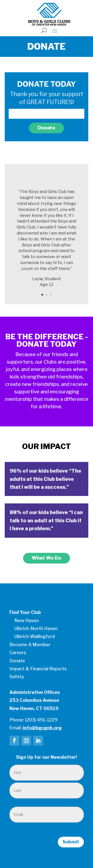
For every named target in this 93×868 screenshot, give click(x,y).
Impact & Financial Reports (38, 669)
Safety (17, 677)
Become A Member (30, 645)
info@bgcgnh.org (42, 728)
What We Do (46, 558)
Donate (46, 128)
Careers (18, 653)
